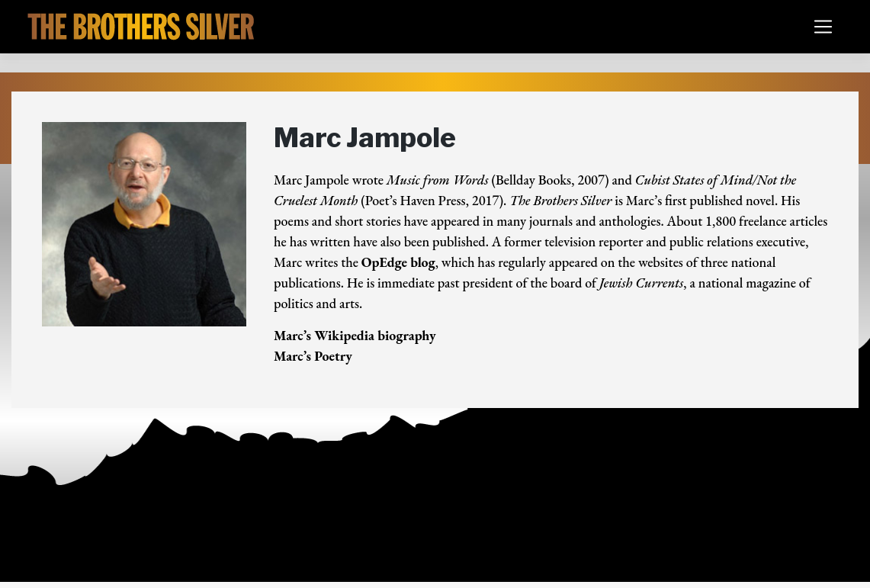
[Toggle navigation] (823, 27)
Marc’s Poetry (313, 356)
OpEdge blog (398, 262)
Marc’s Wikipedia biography (355, 335)
